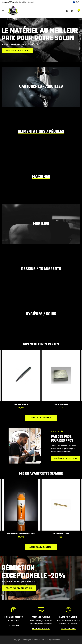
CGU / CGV (65, 640)
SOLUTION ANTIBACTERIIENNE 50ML (21, 534)
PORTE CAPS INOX (61, 405)
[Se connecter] (67, 11)
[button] (17, 51)
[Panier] (78, 11)
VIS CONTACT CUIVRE (61, 534)
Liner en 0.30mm (21, 405)
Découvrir (31, 2)
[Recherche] (72, 11)
